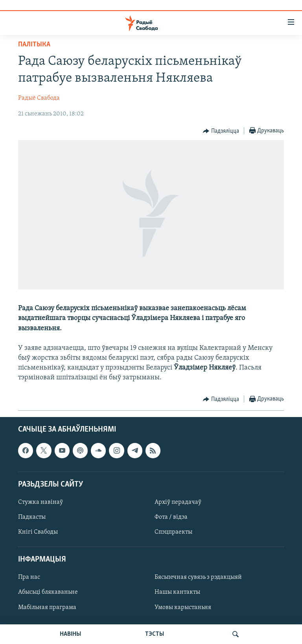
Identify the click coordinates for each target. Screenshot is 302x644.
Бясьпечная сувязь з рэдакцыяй (198, 577)
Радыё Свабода (39, 98)
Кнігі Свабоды (38, 532)
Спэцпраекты (173, 532)
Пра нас (29, 577)
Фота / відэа (171, 517)
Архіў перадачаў (178, 502)
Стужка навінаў (41, 502)
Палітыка (34, 45)
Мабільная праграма (47, 607)
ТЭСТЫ (155, 634)
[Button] (221, 131)
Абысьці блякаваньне (48, 592)
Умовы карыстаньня (183, 607)
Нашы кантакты (177, 592)
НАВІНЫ (70, 634)
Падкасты (32, 517)
